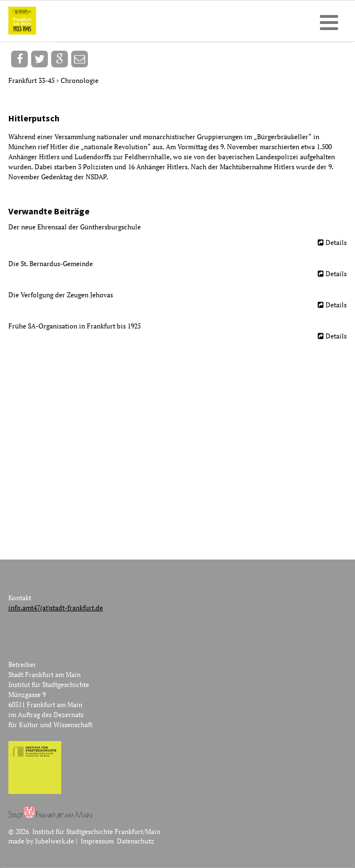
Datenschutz (135, 841)
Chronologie (80, 80)
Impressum (97, 841)
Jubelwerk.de (55, 841)
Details (336, 242)
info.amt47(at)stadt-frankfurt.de (56, 608)
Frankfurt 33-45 (32, 80)
